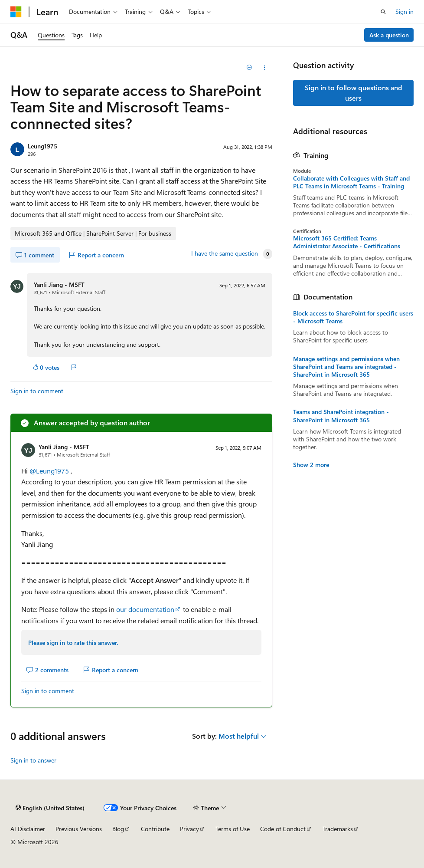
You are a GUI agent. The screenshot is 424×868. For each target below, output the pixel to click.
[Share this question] (265, 68)
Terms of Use (233, 829)
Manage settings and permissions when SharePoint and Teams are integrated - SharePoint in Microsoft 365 (346, 367)
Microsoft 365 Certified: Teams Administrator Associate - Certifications (347, 242)
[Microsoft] (16, 12)
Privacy (189, 829)
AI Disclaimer (28, 829)
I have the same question (225, 253)
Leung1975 (42, 146)
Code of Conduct (283, 829)
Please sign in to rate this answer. (73, 643)
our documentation (145, 609)
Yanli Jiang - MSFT (59, 284)
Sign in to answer (33, 760)
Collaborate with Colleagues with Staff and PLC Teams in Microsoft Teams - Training (351, 182)
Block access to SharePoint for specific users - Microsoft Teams (353, 317)
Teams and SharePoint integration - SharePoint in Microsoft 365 (341, 416)
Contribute (155, 829)
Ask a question (389, 35)
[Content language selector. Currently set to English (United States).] (50, 808)
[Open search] (383, 12)
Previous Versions (79, 829)
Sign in (404, 12)
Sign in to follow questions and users (354, 93)
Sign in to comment (37, 391)
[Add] (250, 68)
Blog (118, 829)
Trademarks (338, 829)
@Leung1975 (50, 471)
